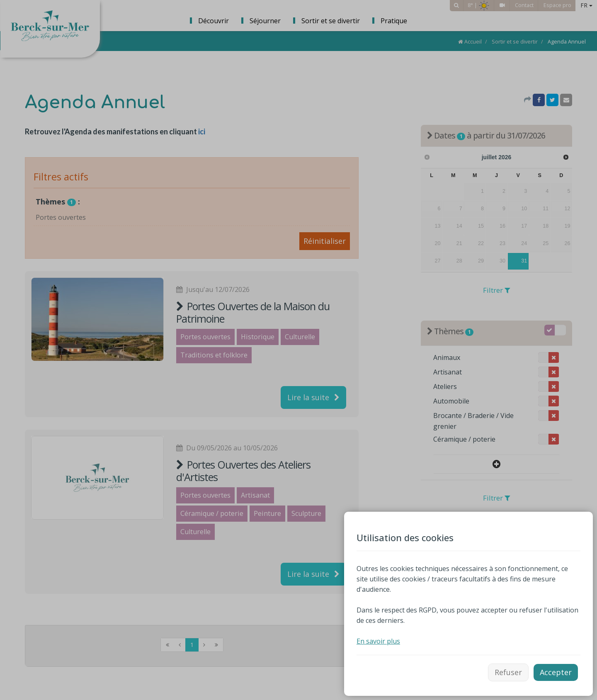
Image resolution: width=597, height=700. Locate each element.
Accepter (556, 672)
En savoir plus (378, 641)
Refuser (508, 672)
